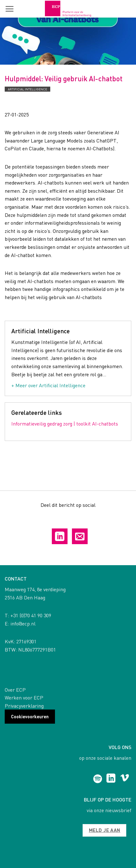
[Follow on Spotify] (98, 779)
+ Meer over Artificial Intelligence (48, 385)
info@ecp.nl (23, 623)
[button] (9, 9)
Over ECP (15, 690)
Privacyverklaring (24, 706)
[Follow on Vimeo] (125, 779)
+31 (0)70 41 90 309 (31, 615)
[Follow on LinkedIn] (111, 779)
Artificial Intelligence (27, 89)
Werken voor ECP (24, 697)
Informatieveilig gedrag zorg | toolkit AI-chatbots (65, 423)
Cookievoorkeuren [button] (30, 716)
